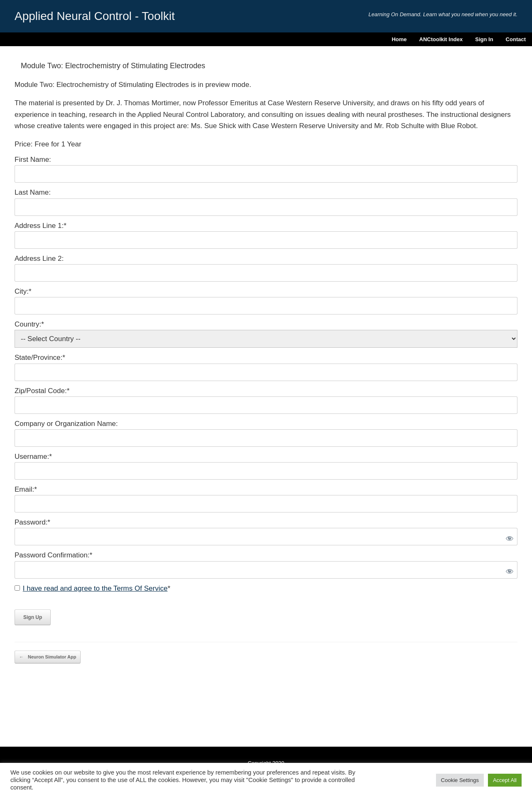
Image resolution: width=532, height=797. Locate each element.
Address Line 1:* (41, 226)
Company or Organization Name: (66, 424)
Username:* (33, 457)
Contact (516, 39)
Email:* (26, 489)
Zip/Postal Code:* (42, 391)
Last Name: (33, 192)
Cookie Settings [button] (460, 780)
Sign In (484, 39)
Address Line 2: (39, 259)
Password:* (32, 522)
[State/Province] (266, 372)
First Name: (33, 160)
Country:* (29, 324)
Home (399, 39)
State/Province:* (40, 358)
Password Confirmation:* (53, 555)
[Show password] (508, 537)
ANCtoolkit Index (441, 39)
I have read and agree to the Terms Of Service (95, 588)
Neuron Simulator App (48, 657)
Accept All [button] (505, 780)
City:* (23, 291)
